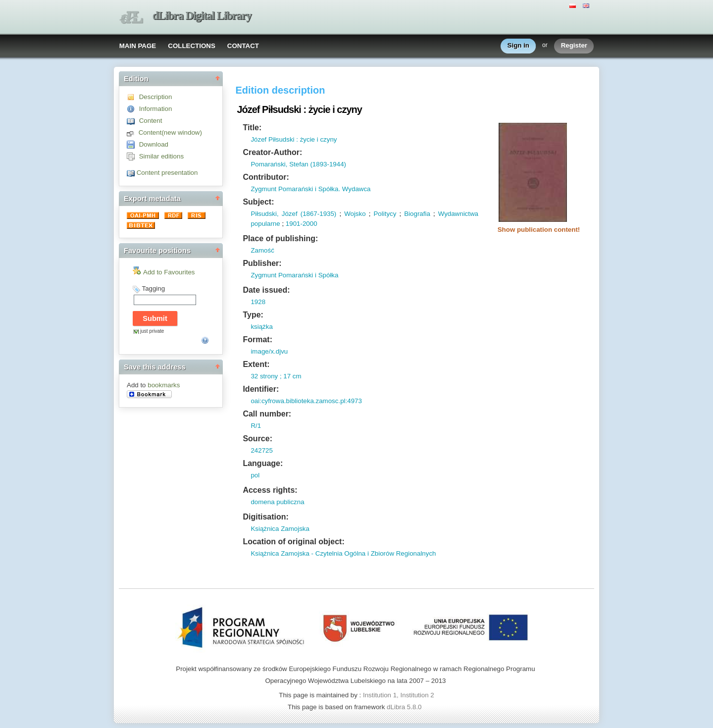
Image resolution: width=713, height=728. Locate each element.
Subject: (258, 202)
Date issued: (266, 290)
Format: (257, 339)
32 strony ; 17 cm (276, 376)
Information (156, 109)
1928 (258, 302)
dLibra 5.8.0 (405, 707)
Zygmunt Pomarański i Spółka (294, 275)
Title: (252, 128)
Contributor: (266, 177)
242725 (261, 450)
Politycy (385, 214)
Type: (253, 315)
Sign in (518, 46)
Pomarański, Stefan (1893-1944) (298, 164)
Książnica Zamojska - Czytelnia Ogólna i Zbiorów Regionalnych (343, 553)
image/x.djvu (269, 351)
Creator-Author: (272, 152)
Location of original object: (293, 542)
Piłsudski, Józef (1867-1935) (293, 214)
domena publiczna (277, 502)
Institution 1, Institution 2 (399, 695)
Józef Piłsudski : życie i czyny (294, 139)
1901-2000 (302, 224)
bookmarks (164, 385)
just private (152, 331)
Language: (263, 463)
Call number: (267, 414)
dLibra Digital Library (202, 16)
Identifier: (261, 389)
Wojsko (355, 214)
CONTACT (243, 46)
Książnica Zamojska (280, 529)
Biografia (417, 214)
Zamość (262, 250)
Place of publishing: (280, 238)
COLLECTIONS (192, 46)
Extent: (256, 364)
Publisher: (262, 263)
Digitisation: (265, 517)
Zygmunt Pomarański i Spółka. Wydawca (310, 189)
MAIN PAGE (138, 46)
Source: (257, 439)
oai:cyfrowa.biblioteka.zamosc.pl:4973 (306, 401)
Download (154, 144)
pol (255, 475)
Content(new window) (170, 132)
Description (156, 97)
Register (574, 46)
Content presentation (167, 173)
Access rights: (270, 490)
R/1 (256, 426)
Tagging (153, 288)
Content (151, 121)
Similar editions (161, 156)
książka (261, 327)
